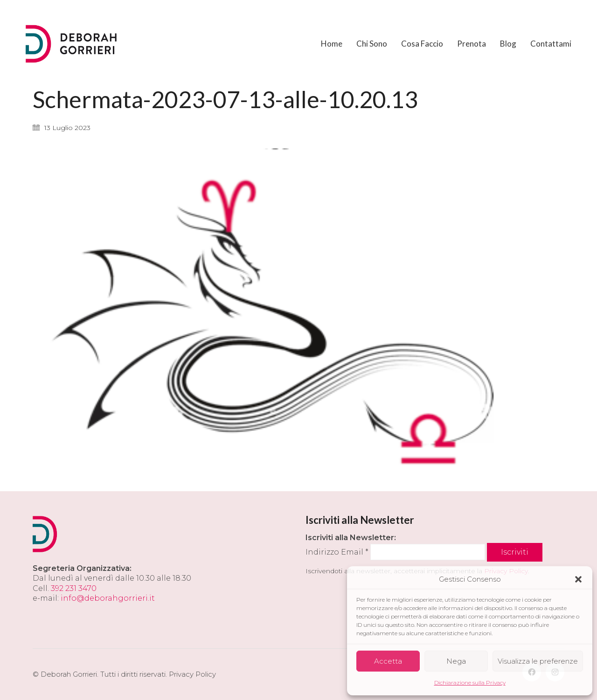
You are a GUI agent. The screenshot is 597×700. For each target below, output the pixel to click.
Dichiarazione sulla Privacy (470, 683)
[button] (578, 579)
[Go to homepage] (72, 44)
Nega (456, 661)
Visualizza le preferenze (538, 661)
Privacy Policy (192, 674)
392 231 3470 (74, 588)
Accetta (388, 661)
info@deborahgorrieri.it (108, 598)
